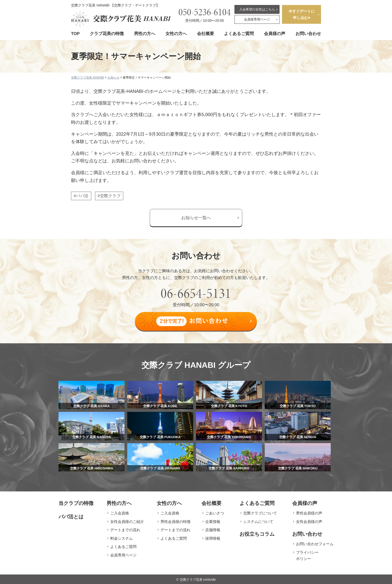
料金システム (121, 538)
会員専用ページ (123, 554)
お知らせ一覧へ (196, 218)
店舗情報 (213, 529)
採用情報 (213, 538)
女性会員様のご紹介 (127, 521)
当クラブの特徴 (76, 502)
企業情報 (213, 521)
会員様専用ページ (257, 19)
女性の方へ (176, 34)
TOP (75, 34)
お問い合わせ (308, 34)
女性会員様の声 (309, 521)
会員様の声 (275, 34)
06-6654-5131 (196, 293)
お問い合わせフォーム (315, 543)
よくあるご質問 (239, 34)
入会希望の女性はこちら (257, 9)
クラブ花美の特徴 (107, 34)
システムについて (258, 521)
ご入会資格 (120, 512)
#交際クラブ (109, 196)
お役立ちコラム (257, 533)
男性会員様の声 (309, 512)
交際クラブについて (260, 512)
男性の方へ (145, 34)
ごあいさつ (215, 512)
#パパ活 (81, 196)
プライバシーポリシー (307, 555)
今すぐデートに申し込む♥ (302, 14)
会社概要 (205, 34)
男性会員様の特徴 (175, 521)
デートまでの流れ (125, 529)
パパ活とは (71, 516)
